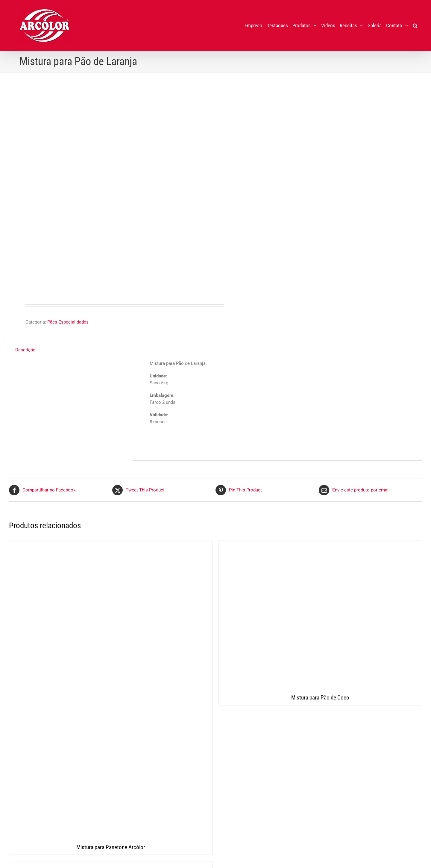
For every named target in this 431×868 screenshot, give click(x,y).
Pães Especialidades (68, 322)
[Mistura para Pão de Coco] (320, 616)
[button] (415, 25)
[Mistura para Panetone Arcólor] (111, 691)
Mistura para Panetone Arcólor (111, 847)
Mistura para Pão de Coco (320, 698)
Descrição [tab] (25, 350)
